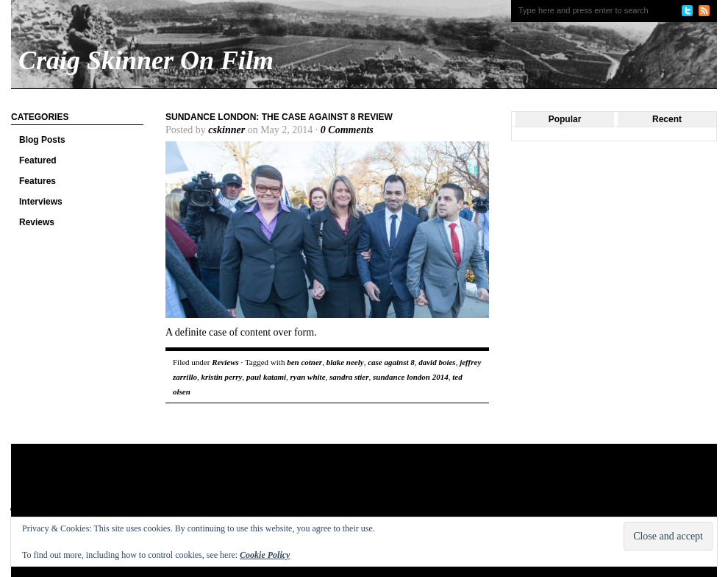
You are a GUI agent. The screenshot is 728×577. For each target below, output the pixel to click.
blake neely (345, 362)
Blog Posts (42, 140)
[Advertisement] (293, 492)
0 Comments (347, 130)
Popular (565, 119)
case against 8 (391, 362)
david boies (437, 362)
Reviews (37, 222)
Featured (38, 160)
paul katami (266, 377)
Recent (667, 119)
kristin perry (222, 377)
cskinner (226, 130)
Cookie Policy (265, 555)
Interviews (41, 202)
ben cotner (304, 362)
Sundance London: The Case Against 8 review (279, 117)
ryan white (308, 377)
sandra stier (349, 377)
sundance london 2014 (411, 377)
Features (38, 181)
